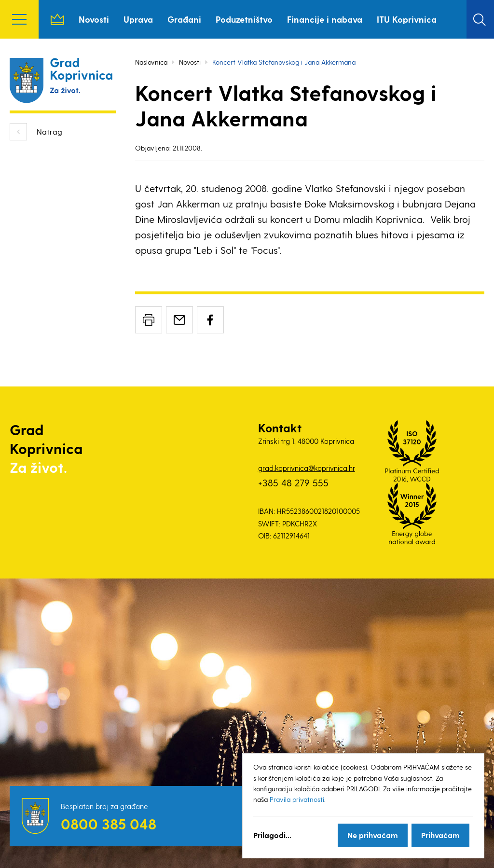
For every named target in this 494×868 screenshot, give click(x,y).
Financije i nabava (325, 19)
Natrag (49, 131)
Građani (184, 19)
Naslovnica (57, 19)
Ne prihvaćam (373, 835)
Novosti (94, 19)
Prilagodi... (272, 835)
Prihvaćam (440, 835)
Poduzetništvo (244, 19)
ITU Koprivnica (407, 19)
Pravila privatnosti (297, 799)
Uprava (138, 19)
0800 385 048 (109, 824)
